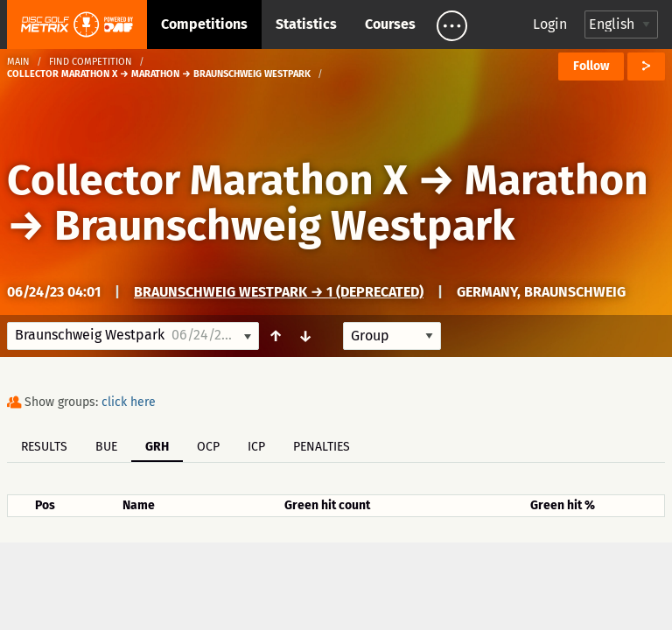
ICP (256, 447)
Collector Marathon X (207, 180)
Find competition (91, 62)
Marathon (556, 180)
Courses (390, 24)
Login (550, 24)
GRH (157, 447)
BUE (106, 447)
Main (18, 62)
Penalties (322, 447)
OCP (208, 447)
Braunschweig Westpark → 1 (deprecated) (279, 292)
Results (44, 447)
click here (129, 402)
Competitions (204, 24)
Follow (591, 66)
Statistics (306, 24)
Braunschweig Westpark (285, 226)
